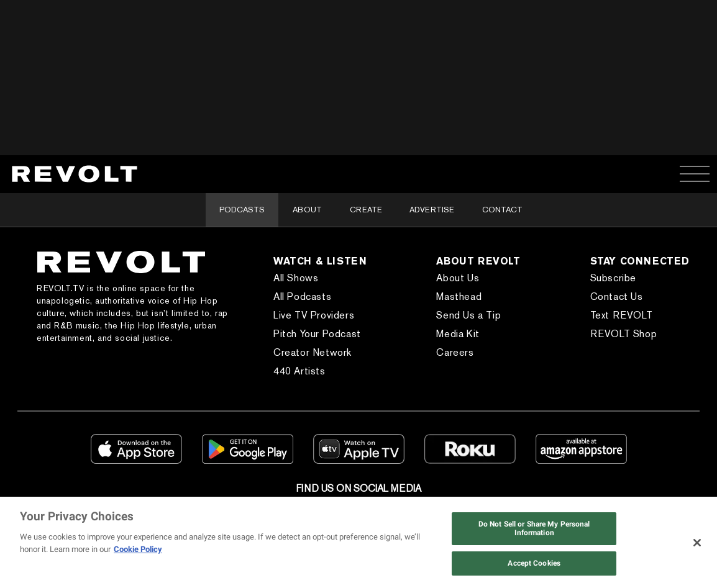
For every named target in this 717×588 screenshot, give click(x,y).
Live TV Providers (314, 315)
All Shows (296, 278)
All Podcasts (302, 296)
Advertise (432, 210)
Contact (502, 210)
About (307, 210)
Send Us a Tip (468, 315)
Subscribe (613, 278)
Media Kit (458, 334)
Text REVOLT (622, 315)
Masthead (459, 296)
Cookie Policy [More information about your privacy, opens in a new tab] (138, 549)
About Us (458, 278)
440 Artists (299, 371)
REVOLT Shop (624, 334)
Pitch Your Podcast (317, 334)
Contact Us (617, 296)
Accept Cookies (534, 563)
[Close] (697, 543)
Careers (455, 352)
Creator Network (313, 352)
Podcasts (242, 210)
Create (366, 210)
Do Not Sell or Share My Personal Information (534, 528)
